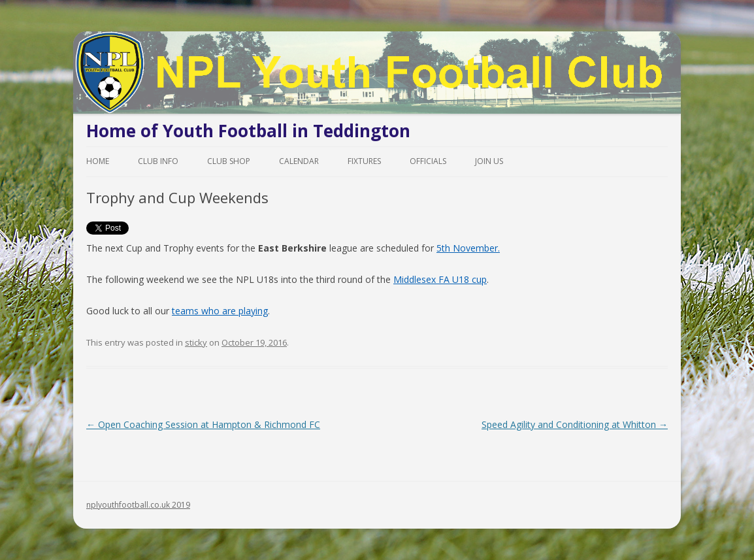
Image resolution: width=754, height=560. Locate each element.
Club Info (158, 161)
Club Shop (229, 161)
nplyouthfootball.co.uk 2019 (138, 505)
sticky (196, 342)
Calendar (299, 161)
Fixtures (364, 161)
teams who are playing (220, 311)
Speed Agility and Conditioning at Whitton (575, 424)
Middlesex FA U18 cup (440, 279)
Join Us (489, 161)
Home (98, 161)
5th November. (468, 248)
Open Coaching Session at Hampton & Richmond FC (203, 424)
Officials (428, 161)
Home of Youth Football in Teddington (248, 131)
